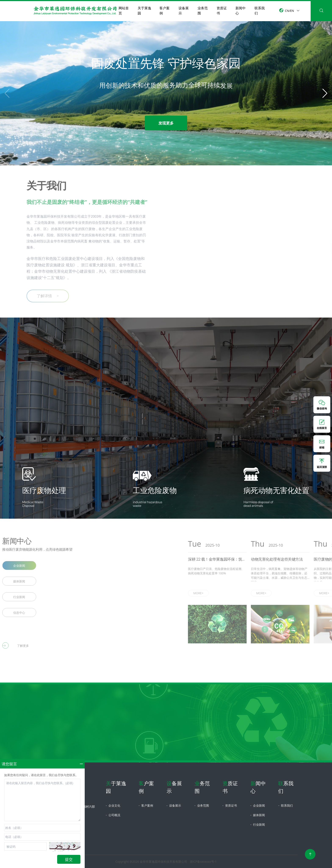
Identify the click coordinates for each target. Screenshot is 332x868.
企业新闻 (258, 805)
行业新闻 (258, 824)
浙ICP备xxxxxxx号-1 (203, 862)
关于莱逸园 (144, 11)
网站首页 (124, 11)
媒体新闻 (258, 815)
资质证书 (222, 11)
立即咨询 (166, 755)
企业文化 (113, 805)
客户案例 (165, 11)
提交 (69, 859)
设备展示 (184, 11)
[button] (325, 93)
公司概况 (113, 815)
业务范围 (203, 11)
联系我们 (260, 11)
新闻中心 (241, 11)
